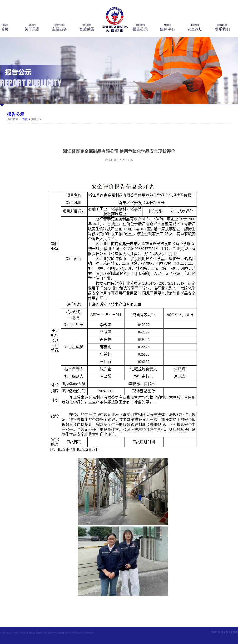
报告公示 (16, 114)
